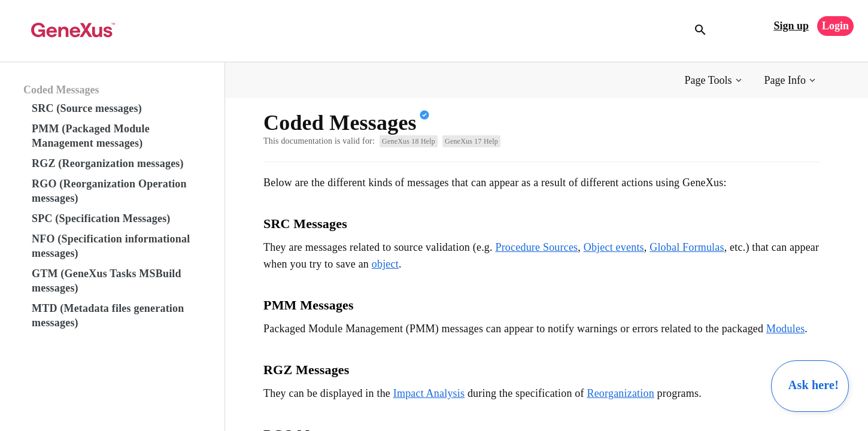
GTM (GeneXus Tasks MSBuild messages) (107, 281)
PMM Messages (309, 305)
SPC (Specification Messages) (101, 218)
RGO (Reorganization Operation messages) (109, 191)
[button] (714, 81)
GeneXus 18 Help (409, 141)
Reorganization (620, 393)
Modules (785, 329)
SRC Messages (305, 224)
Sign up (791, 26)
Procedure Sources (536, 247)
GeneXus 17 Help (471, 141)
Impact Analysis (429, 393)
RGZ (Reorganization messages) (108, 163)
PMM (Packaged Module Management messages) (91, 136)
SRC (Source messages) (87, 108)
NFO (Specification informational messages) (111, 246)
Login (835, 26)
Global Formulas (687, 247)
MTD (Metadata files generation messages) (108, 315)
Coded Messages (61, 90)
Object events (614, 247)
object (385, 264)
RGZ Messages (306, 370)
